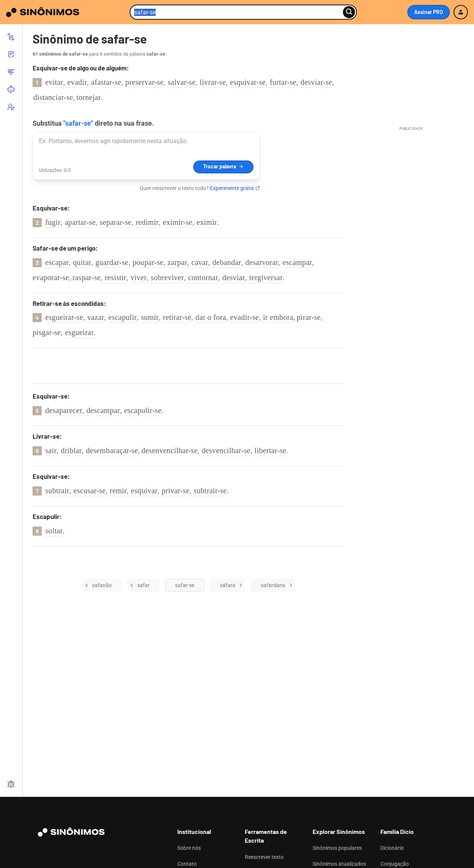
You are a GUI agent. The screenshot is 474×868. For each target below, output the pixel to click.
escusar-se (90, 491)
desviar (234, 277)
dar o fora (211, 317)
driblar (71, 450)
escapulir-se (143, 410)
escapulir (123, 317)
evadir (77, 82)
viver (139, 277)
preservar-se (145, 82)
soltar (54, 531)
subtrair (58, 491)
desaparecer (64, 410)
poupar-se (148, 262)
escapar (57, 262)
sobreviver (167, 277)
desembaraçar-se (112, 450)
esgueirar (80, 332)
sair (51, 450)
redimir (147, 222)
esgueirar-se (64, 317)
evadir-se (245, 317)
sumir (150, 317)
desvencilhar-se (226, 450)
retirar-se (177, 317)
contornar (203, 277)
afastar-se (106, 82)
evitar (54, 82)
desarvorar (262, 262)
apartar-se (80, 222)
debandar (227, 262)
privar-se (176, 491)
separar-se (116, 222)
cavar (200, 262)
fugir (53, 222)
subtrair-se (210, 491)
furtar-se (283, 82)
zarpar (177, 262)
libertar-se (271, 450)
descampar (103, 410)
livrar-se (213, 82)
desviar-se (316, 82)
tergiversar (266, 277)
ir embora (278, 317)
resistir (116, 277)
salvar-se (182, 82)
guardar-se (112, 262)
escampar (297, 262)
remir (118, 491)
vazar (96, 317)
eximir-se (178, 222)
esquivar (144, 491)
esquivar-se (248, 82)
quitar (82, 262)
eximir (207, 222)
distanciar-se (53, 97)
